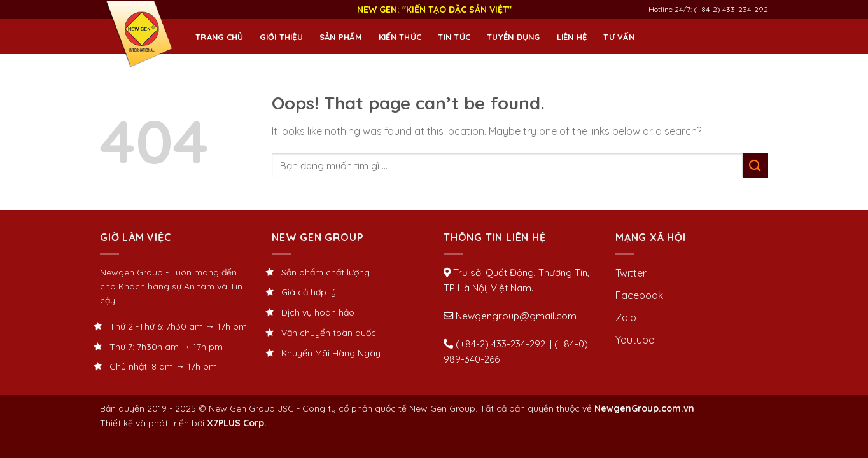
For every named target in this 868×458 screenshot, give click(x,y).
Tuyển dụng (514, 37)
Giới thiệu (281, 37)
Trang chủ (219, 37)
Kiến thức (400, 37)
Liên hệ (572, 37)
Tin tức (454, 37)
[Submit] (755, 165)
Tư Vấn (619, 37)
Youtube (635, 340)
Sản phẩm (341, 37)
